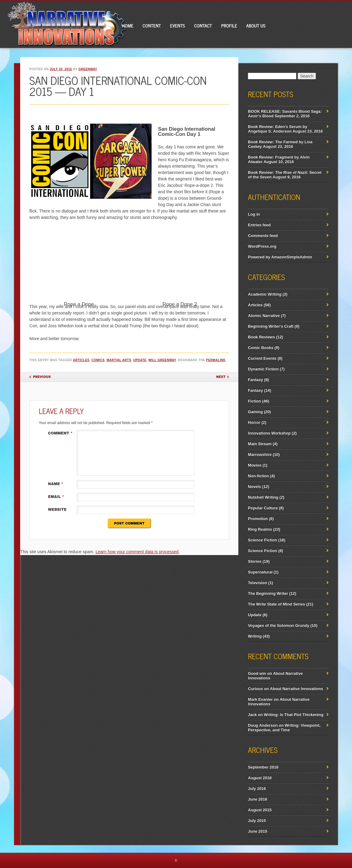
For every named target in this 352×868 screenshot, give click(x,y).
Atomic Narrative (264, 316)
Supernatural (260, 572)
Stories (255, 561)
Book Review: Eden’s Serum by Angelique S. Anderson (277, 129)
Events (178, 25)
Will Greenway (162, 360)
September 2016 (263, 767)
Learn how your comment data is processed (137, 552)
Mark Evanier (260, 699)
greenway (88, 69)
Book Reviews (261, 337)
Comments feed (263, 236)
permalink (216, 360)
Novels (254, 487)
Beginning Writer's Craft (271, 326)
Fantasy (255, 380)
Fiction (254, 401)
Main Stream (260, 444)
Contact (203, 25)
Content (152, 25)
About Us (256, 25)
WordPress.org (262, 246)
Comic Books (260, 348)
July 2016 (257, 788)
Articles (81, 360)
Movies (255, 465)
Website (57, 510)
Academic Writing (265, 294)
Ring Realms (260, 529)
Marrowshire (260, 454)
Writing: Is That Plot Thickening (293, 715)
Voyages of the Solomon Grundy (279, 625)
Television (257, 583)
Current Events (262, 358)
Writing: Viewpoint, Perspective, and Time (284, 728)
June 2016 (257, 799)
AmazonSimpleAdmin (291, 257)
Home (128, 25)
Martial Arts (119, 360)
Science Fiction (262, 540)
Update (140, 360)
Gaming (255, 412)
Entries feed (259, 225)
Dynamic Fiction (263, 369)
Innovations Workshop (269, 433)
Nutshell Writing (263, 497)
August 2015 (260, 810)
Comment (61, 433)
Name (56, 484)
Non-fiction (258, 476)
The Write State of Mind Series (276, 604)
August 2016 (260, 778)
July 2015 (257, 821)
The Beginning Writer (268, 593)
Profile (229, 25)
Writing (255, 636)
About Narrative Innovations (296, 689)
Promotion (258, 519)
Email (57, 497)
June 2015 (257, 831)
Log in (254, 214)
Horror (254, 422)
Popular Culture (263, 508)
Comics (98, 360)
